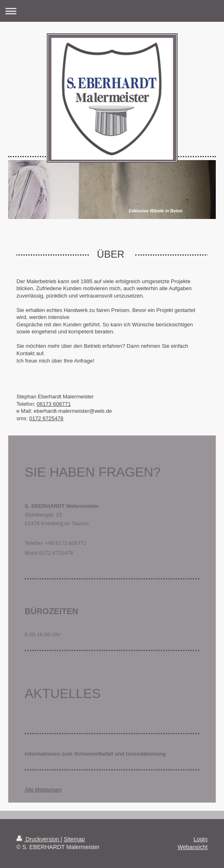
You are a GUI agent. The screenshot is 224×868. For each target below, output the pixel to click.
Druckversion (38, 839)
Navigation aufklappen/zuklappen (112, 11)
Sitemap (74, 839)
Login (201, 839)
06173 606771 (54, 404)
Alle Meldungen (43, 790)
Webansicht (193, 847)
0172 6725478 (46, 418)
